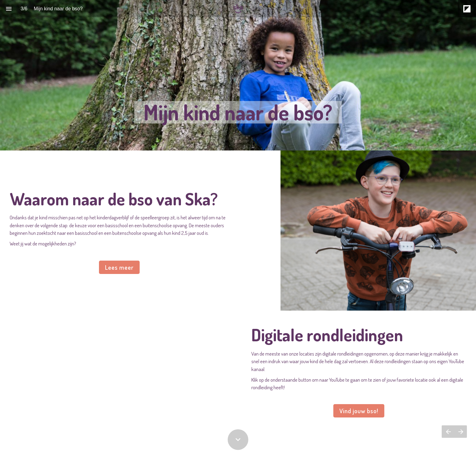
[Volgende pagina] (461, 432)
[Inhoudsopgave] (9, 9)
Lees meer (119, 267)
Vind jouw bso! (359, 411)
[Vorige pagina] (448, 432)
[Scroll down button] (238, 440)
